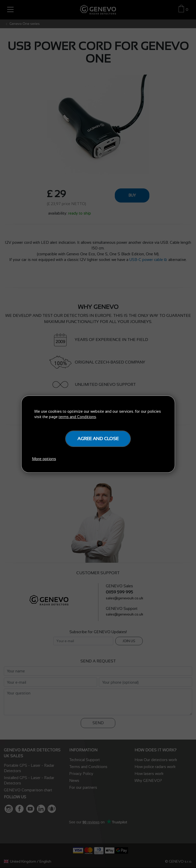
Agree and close (98, 439)
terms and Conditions (77, 417)
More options (44, 459)
